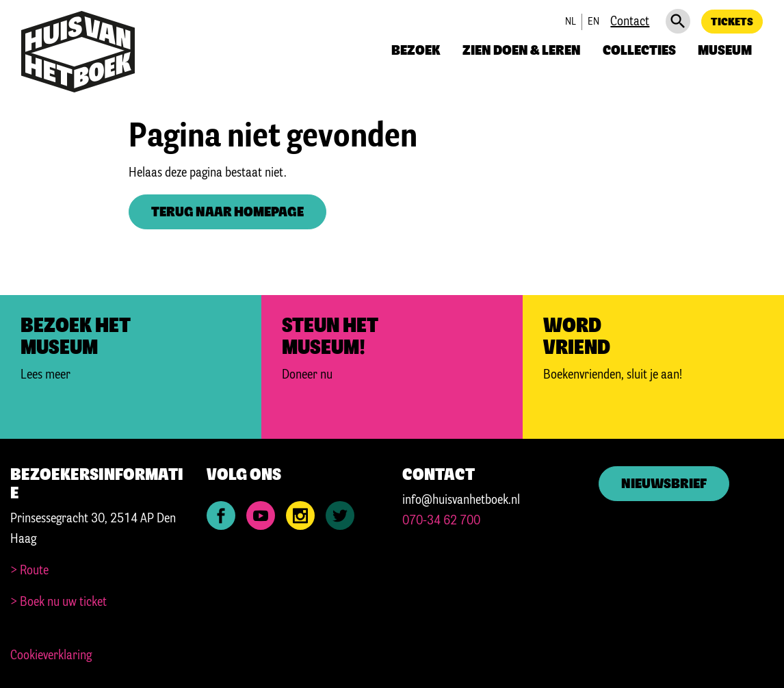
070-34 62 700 (441, 521)
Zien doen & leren (522, 51)
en (593, 22)
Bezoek (416, 51)
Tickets (732, 22)
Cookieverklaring (51, 656)
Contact (630, 22)
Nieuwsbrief (664, 484)
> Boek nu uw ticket (58, 602)
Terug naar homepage (227, 213)
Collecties (639, 51)
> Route (29, 571)
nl (571, 22)
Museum (725, 51)
